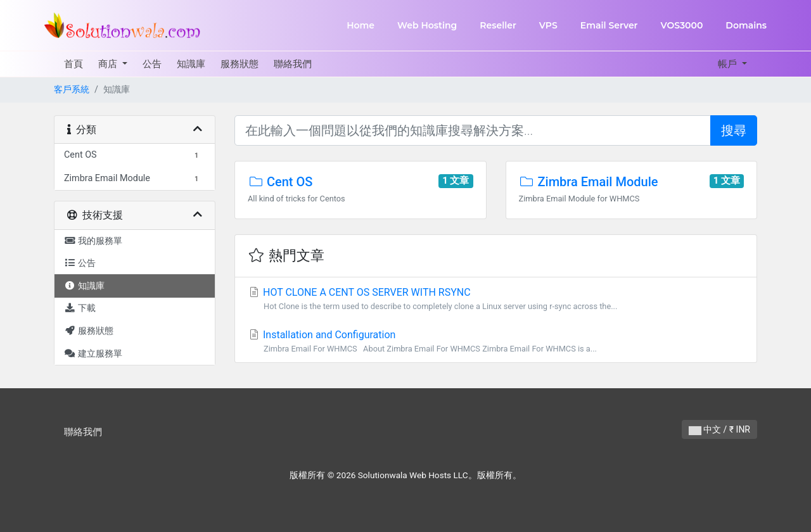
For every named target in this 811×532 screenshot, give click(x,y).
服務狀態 (239, 64)
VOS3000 (681, 25)
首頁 (73, 64)
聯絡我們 (293, 64)
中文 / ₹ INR (719, 429)
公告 (152, 64)
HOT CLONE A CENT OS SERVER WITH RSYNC (496, 299)
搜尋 (734, 130)
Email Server (609, 25)
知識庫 (191, 64)
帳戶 (729, 64)
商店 (109, 64)
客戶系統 (72, 90)
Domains (746, 25)
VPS (548, 25)
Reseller (498, 25)
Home (361, 25)
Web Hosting (427, 25)
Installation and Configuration (496, 342)
